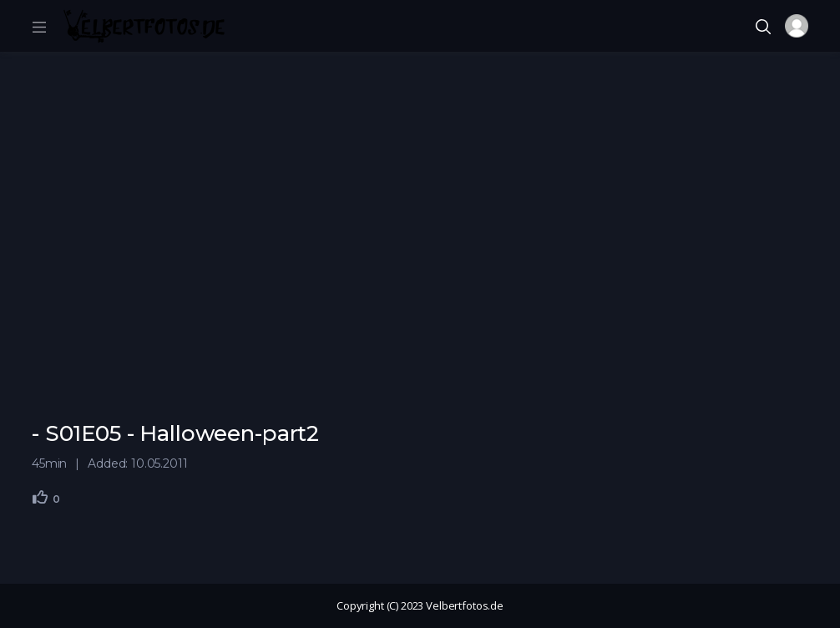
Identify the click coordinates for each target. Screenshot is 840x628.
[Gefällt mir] (40, 497)
